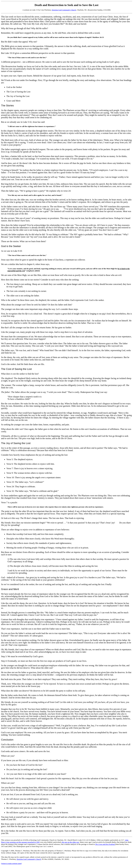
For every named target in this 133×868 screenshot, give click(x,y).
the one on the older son (70, 842)
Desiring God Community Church (64, 10)
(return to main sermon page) (11, 863)
